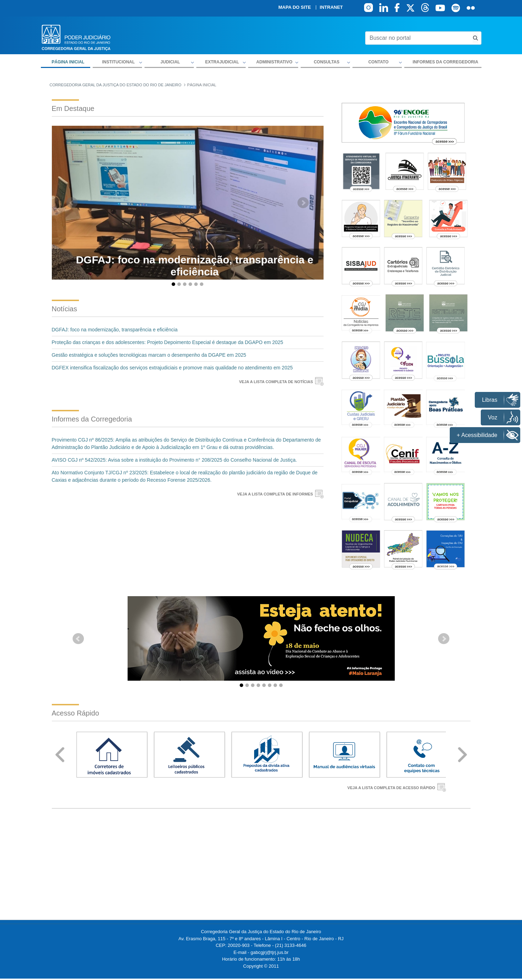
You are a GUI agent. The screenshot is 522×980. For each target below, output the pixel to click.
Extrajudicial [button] (222, 62)
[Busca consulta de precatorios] (475, 38)
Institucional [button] (119, 62)
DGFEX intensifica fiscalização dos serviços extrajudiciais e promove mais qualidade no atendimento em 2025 (172, 368)
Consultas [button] (327, 62)
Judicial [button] (170, 62)
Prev (60, 755)
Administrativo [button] (274, 62)
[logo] (76, 37)
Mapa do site (295, 7)
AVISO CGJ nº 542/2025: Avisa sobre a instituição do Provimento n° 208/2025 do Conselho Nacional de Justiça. (174, 460)
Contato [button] (378, 62)
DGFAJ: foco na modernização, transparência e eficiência (115, 330)
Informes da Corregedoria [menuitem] (446, 62)
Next (462, 755)
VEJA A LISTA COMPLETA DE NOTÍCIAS (276, 382)
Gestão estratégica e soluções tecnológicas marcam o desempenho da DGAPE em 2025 (149, 355)
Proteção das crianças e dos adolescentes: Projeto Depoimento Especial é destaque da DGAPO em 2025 (168, 342)
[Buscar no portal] (417, 38)
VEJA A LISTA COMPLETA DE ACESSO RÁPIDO (391, 788)
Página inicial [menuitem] (68, 62)
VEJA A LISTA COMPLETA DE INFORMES (275, 494)
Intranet (331, 7)
